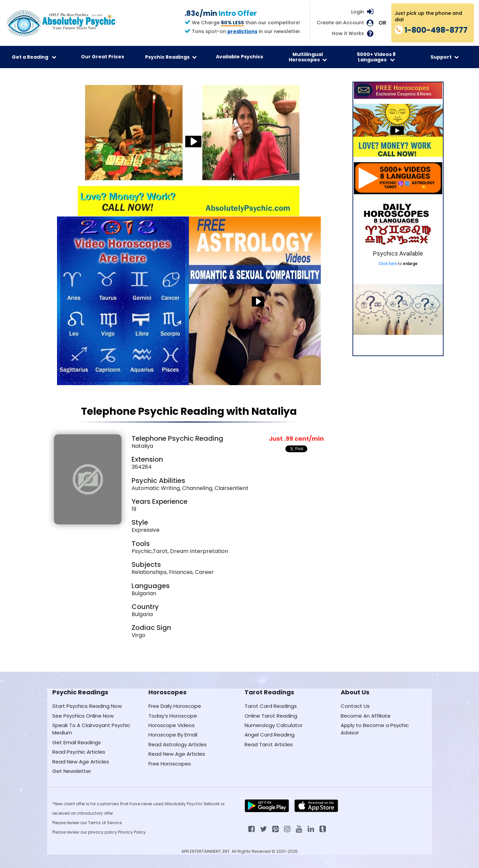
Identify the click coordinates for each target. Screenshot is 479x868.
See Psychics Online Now (83, 716)
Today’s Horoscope (173, 716)
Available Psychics (239, 57)
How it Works (348, 34)
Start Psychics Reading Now (87, 706)
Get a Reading (34, 57)
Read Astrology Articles (178, 744)
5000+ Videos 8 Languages (376, 57)
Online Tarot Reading (271, 716)
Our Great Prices (103, 57)
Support (445, 57)
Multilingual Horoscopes (308, 57)
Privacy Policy (132, 832)
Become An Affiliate (366, 716)
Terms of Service (105, 823)
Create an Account (340, 23)
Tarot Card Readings (271, 706)
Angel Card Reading (270, 735)
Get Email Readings (77, 742)
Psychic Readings (171, 57)
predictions (242, 31)
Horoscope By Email (173, 735)
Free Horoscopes (170, 764)
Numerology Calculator (274, 725)
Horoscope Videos (172, 725)
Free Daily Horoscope (175, 706)
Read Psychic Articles (79, 752)
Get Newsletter (72, 771)
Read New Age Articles (81, 762)
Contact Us (355, 706)
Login (358, 12)
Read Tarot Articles (269, 744)
